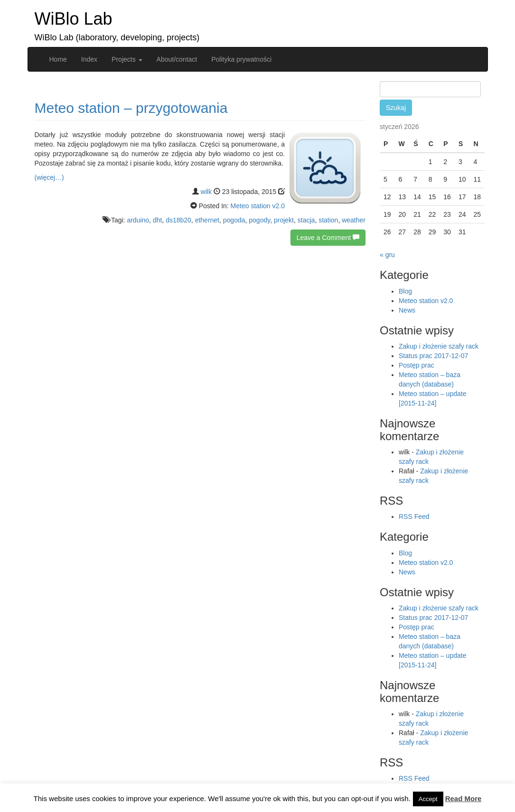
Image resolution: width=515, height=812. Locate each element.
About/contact (177, 59)
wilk (206, 192)
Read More (463, 798)
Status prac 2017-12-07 (433, 356)
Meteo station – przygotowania (131, 108)
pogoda (234, 220)
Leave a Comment (328, 238)
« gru (387, 255)
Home (58, 59)
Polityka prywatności (241, 59)
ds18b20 (178, 220)
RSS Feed (414, 517)
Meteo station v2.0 (258, 206)
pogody (259, 220)
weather (354, 220)
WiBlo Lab (74, 19)
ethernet (207, 220)
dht (157, 220)
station (328, 220)
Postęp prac (417, 365)
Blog (405, 291)
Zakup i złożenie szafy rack (439, 346)
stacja (306, 220)
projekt (284, 220)
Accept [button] (428, 799)
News (407, 310)
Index (89, 59)
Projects (127, 59)
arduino (138, 220)
